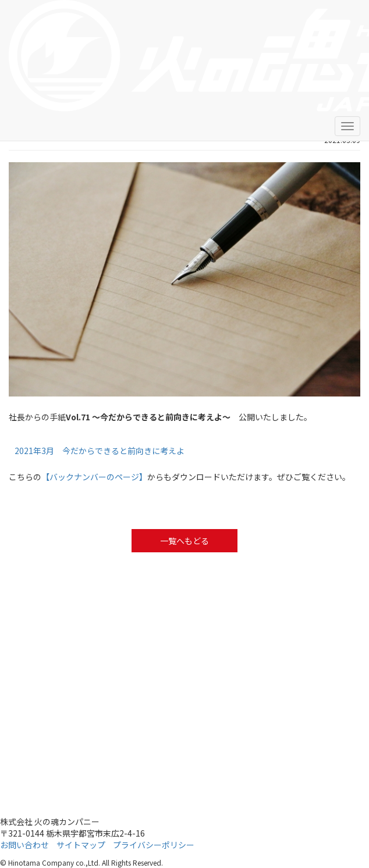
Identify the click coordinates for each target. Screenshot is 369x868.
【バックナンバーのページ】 (94, 477)
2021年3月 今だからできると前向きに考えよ (100, 451)
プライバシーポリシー (154, 845)
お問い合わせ (24, 845)
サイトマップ (81, 845)
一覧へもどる (185, 541)
